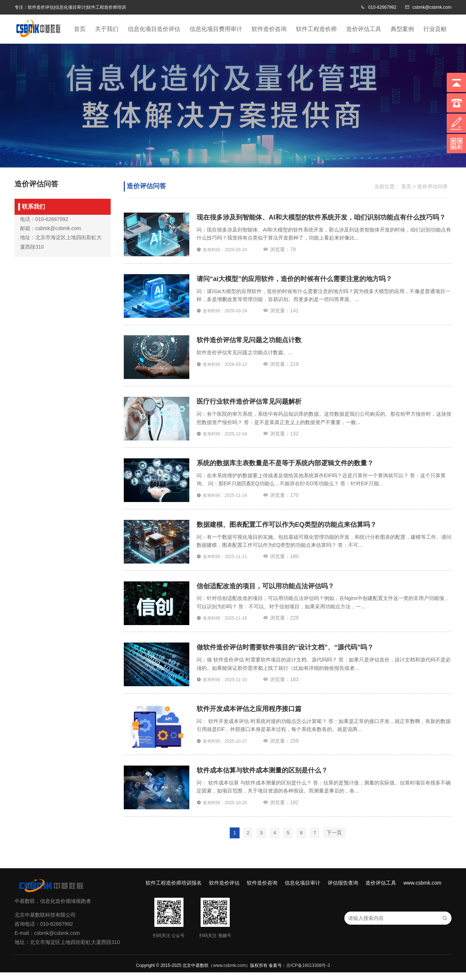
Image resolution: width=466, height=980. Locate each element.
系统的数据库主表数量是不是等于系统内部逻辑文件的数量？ (285, 467)
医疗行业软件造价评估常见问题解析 (249, 404)
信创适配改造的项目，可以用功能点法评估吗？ (265, 591)
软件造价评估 (224, 890)
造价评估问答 (433, 186)
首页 (80, 29)
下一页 (336, 841)
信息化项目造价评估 (154, 29)
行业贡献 (435, 29)
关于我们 (107, 29)
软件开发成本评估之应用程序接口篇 (249, 716)
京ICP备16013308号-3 (308, 973)
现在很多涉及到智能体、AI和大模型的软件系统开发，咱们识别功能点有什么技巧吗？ (321, 218)
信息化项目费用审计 (216, 29)
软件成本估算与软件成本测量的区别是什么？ (262, 778)
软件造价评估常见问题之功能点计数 (249, 342)
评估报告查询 (343, 890)
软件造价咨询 (269, 29)
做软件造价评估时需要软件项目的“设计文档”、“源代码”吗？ (285, 653)
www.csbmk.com (422, 890)
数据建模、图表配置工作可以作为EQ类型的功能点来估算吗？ (287, 529)
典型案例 (402, 29)
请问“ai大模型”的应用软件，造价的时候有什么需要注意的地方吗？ (294, 280)
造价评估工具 (364, 29)
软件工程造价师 (316, 29)
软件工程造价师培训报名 (174, 890)
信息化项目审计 (303, 890)
